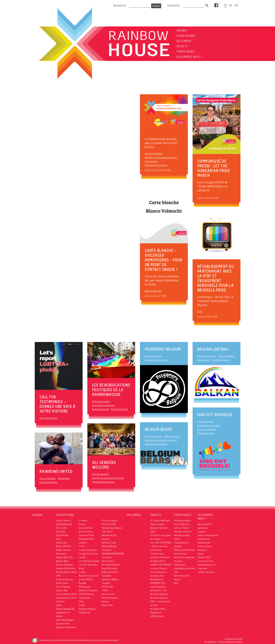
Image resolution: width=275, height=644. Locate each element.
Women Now (107, 605)
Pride (200, 312)
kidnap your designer (234, 642)
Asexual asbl (62, 543)
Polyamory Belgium (163, 349)
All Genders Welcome (160, 521)
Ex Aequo (83, 521)
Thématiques (185, 52)
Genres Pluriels (86, 532)
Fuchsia (82, 524)
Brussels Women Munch (66, 572)
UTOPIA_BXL (108, 587)
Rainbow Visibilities (159, 594)
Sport (176, 583)
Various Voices (108, 594)
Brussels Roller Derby (66, 568)
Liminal (82, 572)
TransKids (106, 583)
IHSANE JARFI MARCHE (161, 565)
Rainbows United (158, 609)
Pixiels (82, 605)
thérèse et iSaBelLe (110, 579)
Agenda (182, 31)
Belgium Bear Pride (65, 557)
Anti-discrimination (154, 154)
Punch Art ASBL (109, 524)
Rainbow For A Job (158, 590)
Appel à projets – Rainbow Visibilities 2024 (159, 528)
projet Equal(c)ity (158, 587)
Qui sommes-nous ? (189, 57)
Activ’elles (61, 532)
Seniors (177, 579)
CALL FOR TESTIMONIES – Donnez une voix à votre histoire (161, 546)
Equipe (201, 554)
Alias (58, 539)
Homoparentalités (86, 539)
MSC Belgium (85, 587)
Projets (182, 46)
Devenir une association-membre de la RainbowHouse (208, 539)
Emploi (177, 539)
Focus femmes (151, 161)
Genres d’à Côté (86, 528)
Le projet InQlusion (159, 568)
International (64, 478)
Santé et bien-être (153, 291)
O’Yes (81, 602)
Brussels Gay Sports (65, 565)
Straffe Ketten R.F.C (110, 572)
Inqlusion (83, 543)
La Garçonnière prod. (88, 550)
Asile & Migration (48, 478)
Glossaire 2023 (204, 557)
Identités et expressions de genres (161, 157)
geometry (212, 642)
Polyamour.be (85, 613)
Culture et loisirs (205, 422)
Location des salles (206, 572)
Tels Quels (106, 576)
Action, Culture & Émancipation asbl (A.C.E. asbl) (64, 524)
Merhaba (82, 583)
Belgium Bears (158, 429)
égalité (59, 605)
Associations (186, 36)
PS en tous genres (110, 521)
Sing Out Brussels (215, 415)
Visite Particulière (110, 598)
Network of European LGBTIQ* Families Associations (88, 594)
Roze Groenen (108, 561)
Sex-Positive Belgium (111, 565)
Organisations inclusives (156, 165)
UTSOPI (105, 590)
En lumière (184, 41)
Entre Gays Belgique (65, 620)
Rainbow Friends (109, 543)
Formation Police (158, 561)
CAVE (58, 576)
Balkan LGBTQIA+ (213, 349)
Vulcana (105, 602)
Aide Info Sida (62, 535)
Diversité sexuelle (101, 409)
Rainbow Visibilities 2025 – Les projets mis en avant (160, 602)
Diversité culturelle (207, 356)
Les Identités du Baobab (89, 561)
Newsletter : (120, 5)
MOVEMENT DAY (158, 583)
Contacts (202, 532)
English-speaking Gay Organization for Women (65, 613)
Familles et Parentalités (184, 550)
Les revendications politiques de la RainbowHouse (159, 576)
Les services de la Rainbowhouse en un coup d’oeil (207, 565)
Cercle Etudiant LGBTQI (66, 594)
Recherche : (175, 5)
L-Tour (82, 546)
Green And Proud (86, 535)
